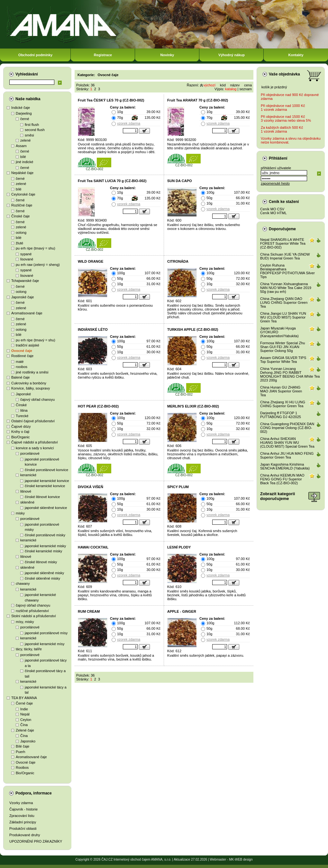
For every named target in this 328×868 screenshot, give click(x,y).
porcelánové (30, 453)
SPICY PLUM (178, 487)
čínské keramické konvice (45, 486)
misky (20, 513)
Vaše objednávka (284, 74)
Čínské (21, 405)
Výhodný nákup (232, 55)
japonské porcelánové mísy (46, 633)
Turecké (22, 416)
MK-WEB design (241, 859)
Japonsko (28, 741)
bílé (23, 157)
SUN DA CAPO (180, 181)
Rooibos (22, 767)
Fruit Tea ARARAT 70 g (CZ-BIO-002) (198, 100)
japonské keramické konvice (47, 481)
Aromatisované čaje (27, 313)
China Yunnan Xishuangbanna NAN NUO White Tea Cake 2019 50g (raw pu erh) (286, 288)
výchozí (210, 85)
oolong (21, 232)
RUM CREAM (89, 611)
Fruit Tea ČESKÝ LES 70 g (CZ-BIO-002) (111, 100)
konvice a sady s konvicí (35, 448)
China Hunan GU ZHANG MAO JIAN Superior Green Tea (281, 391)
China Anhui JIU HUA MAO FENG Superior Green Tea (287, 455)
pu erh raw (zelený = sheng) (38, 265)
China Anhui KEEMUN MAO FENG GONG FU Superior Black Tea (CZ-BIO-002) (282, 479)
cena (248, 85)
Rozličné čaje (22, 205)
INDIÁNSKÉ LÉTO (93, 329)
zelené (25, 140)
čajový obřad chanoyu (37, 399)
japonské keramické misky (45, 546)
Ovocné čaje (22, 351)
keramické (28, 475)
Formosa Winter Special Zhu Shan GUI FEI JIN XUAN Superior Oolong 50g (282, 347)
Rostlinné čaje (22, 356)
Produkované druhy (25, 835)
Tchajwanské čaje (25, 281)
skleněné (27, 502)
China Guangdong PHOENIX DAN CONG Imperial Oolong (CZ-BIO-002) (287, 428)
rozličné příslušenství (32, 611)
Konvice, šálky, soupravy (31, 388)
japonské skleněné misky (44, 573)
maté (20, 362)
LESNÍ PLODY (179, 547)
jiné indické (24, 162)
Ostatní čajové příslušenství (33, 421)
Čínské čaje (20, 216)
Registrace (103, 55)
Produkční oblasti (23, 829)
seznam (246, 89)
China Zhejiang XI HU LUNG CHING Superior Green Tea (283, 404)
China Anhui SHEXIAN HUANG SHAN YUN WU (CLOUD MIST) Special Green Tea (287, 443)
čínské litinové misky (41, 562)
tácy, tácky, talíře (29, 649)
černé (25, 119)
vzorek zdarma (129, 123)
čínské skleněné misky (42, 578)
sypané (26, 254)
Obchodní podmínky (35, 55)
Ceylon (26, 720)
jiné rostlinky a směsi (32, 372)
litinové (26, 491)
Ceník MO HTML (273, 213)
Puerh (20, 752)
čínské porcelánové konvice (46, 470)
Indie (24, 709)
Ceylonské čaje (23, 194)
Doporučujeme (282, 229)
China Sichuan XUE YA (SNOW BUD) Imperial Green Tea (285, 256)
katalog (231, 89)
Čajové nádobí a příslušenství (35, 442)
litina (24, 410)
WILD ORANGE (91, 261)
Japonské (23, 394)
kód (223, 85)
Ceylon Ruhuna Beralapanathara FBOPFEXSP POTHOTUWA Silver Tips (287, 271)
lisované (27, 259)
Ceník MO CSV (272, 209)
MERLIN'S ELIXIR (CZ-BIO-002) (193, 406)
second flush (35, 130)
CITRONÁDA (178, 261)
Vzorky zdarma (21, 803)
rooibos (22, 367)
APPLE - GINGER (182, 611)
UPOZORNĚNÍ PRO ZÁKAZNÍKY (36, 841)
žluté (19, 243)
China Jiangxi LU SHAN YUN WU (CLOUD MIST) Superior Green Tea (283, 317)
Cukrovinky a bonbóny (29, 383)
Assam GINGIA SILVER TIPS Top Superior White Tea (283, 360)
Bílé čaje (23, 746)
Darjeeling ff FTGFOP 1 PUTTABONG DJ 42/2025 (281, 415)
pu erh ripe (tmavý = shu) (36, 248)
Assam (21, 146)
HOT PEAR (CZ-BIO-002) (98, 406)
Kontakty (296, 55)
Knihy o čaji (20, 432)
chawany (23, 583)
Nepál (25, 714)
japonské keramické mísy (45, 644)
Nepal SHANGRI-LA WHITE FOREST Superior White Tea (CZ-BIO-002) (283, 243)
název (235, 85)
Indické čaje (21, 108)
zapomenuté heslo (275, 183)
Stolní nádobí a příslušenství (34, 616)
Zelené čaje (25, 730)
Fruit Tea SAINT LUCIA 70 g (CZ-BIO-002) (112, 181)
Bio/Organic (20, 437)
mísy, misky (25, 622)
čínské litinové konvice (42, 497)
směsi (29, 135)
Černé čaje (24, 703)
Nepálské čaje (22, 173)
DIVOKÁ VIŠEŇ (91, 487)
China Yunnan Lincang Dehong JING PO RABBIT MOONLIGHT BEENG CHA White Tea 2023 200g (290, 374)
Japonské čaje (23, 297)
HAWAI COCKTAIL (93, 547)
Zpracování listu (22, 816)
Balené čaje (21, 377)
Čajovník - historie (23, 809)
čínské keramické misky (43, 551)
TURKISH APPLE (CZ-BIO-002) (193, 329)
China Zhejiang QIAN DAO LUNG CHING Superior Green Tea (284, 302)
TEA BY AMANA (24, 698)
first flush (32, 125)
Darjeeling (24, 113)
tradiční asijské (27, 345)
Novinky (167, 55)
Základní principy (23, 822)
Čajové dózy (21, 426)
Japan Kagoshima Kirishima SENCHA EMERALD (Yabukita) (285, 466)
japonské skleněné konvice (46, 508)
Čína (24, 725)
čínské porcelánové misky (45, 535)
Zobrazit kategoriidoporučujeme (278, 496)
